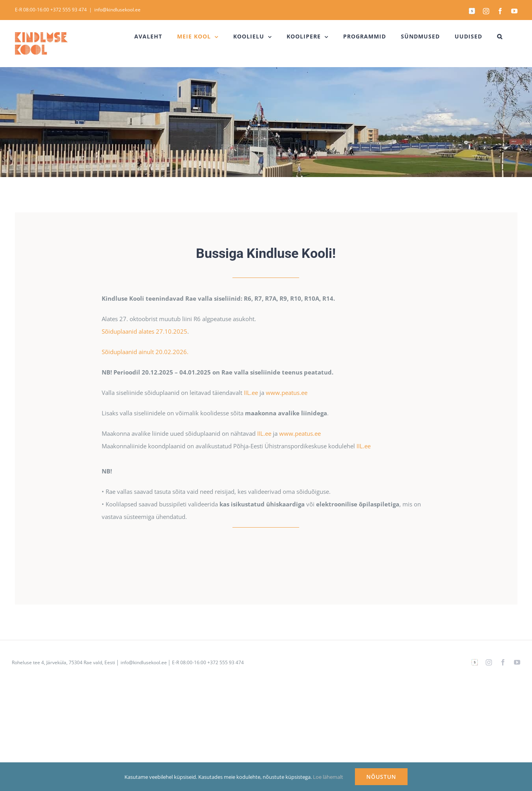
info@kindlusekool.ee (117, 10)
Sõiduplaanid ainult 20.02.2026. (145, 352)
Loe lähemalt (328, 777)
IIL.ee (251, 393)
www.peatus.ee (287, 393)
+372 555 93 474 (69, 10)
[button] (500, 37)
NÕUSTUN (381, 777)
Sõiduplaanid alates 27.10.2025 (144, 331)
